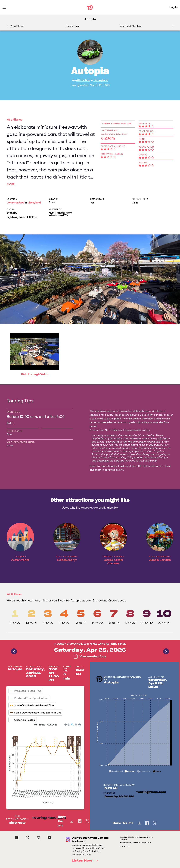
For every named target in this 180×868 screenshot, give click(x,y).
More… (12, 184)
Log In (173, 7)
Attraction (83, 80)
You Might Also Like (131, 26)
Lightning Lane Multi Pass (22, 217)
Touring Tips (72, 26)
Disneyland (101, 80)
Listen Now (86, 861)
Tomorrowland (15, 203)
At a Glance (17, 26)
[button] (173, 26)
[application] (45, 764)
